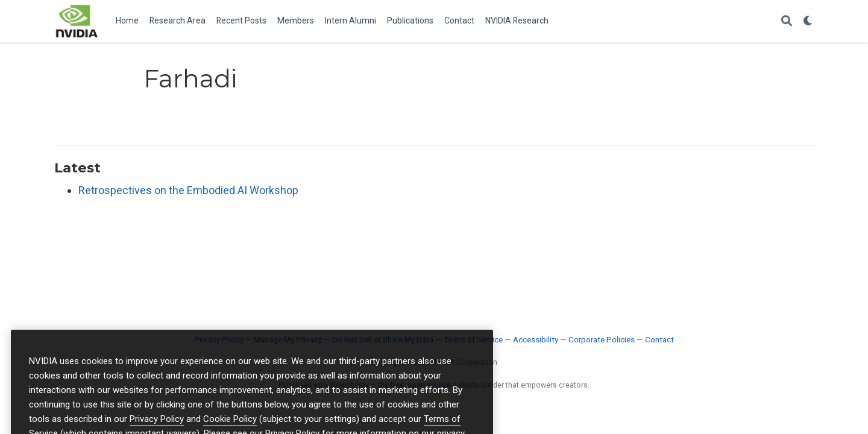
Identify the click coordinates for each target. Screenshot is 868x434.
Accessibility (536, 339)
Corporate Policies (602, 339)
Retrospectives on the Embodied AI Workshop (188, 190)
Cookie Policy (230, 427)
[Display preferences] (808, 21)
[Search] (787, 21)
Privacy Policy (157, 427)
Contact (659, 339)
